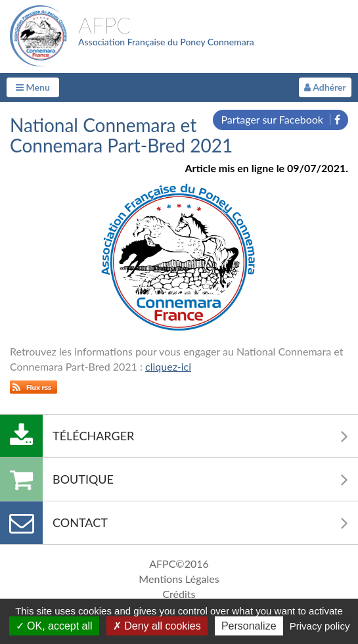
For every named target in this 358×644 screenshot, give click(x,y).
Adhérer (325, 87)
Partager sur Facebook (280, 119)
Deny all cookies (157, 626)
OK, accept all (54, 626)
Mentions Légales (179, 579)
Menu (33, 87)
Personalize (249, 626)
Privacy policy (320, 626)
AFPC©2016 (179, 563)
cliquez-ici (168, 366)
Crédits (179, 594)
